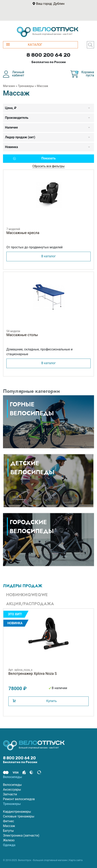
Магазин (9, 86)
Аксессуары (12, 789)
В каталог (48, 256)
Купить (51, 701)
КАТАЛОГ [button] (24, 45)
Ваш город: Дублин (50, 4)
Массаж (9, 826)
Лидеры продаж (23, 586)
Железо (9, 840)
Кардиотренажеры (17, 812)
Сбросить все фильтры (49, 166)
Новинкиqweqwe (27, 595)
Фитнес (8, 821)
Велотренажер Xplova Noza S (33, 673)
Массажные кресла (23, 233)
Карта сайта (76, 860)
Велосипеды (12, 785)
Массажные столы (22, 335)
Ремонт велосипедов (19, 799)
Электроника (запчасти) (21, 835)
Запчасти (10, 794)
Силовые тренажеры (19, 816)
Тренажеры (26, 86)
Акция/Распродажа (30, 604)
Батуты (8, 831)
